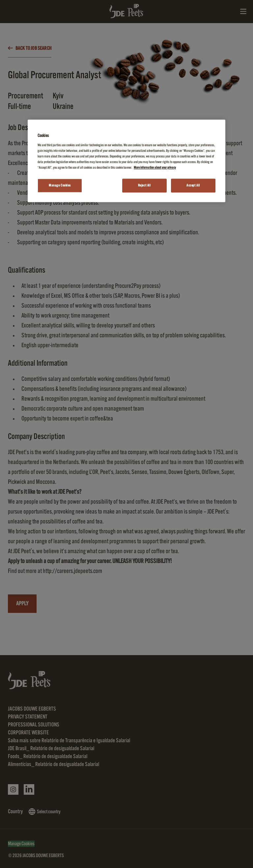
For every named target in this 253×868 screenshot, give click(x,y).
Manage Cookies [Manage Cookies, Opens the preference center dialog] (60, 186)
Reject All (144, 186)
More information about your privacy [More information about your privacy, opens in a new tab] (155, 168)
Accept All (193, 186)
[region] (126, 161)
